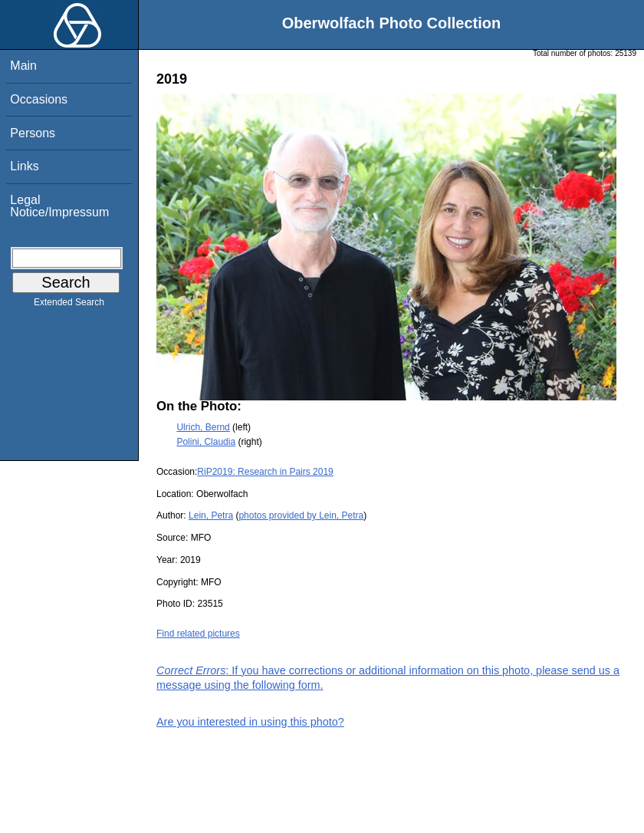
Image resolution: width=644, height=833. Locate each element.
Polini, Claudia (206, 442)
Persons (33, 133)
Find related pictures (198, 634)
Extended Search (69, 305)
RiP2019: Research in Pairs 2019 (265, 472)
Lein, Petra (211, 515)
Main (23, 66)
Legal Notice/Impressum (59, 206)
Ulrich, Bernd (203, 427)
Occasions (39, 99)
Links (24, 166)
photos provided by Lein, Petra (301, 515)
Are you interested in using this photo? (250, 722)
